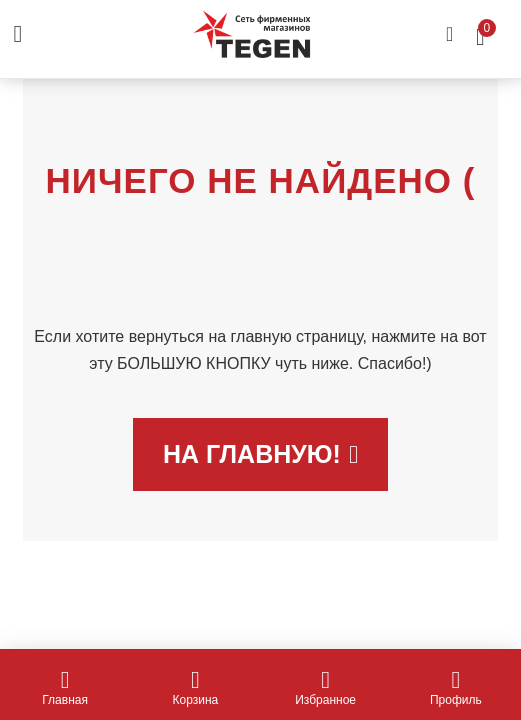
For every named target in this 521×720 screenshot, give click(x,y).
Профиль (456, 688)
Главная (65, 688)
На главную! (260, 454)
